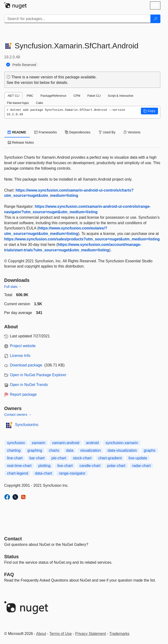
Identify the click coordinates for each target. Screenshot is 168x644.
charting (14, 450)
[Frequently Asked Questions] (9, 574)
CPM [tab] (77, 96)
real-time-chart (19, 466)
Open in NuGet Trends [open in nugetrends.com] (29, 385)
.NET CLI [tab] (13, 96)
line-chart (15, 458)
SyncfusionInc (27, 425)
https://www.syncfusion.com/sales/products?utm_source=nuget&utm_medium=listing (82, 239)
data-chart (43, 473)
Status (12, 557)
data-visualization (122, 450)
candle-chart (90, 466)
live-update (138, 458)
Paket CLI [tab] (94, 96)
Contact (13, 539)
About (41, 634)
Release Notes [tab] (21, 142)
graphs (150, 450)
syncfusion (16, 443)
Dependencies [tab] (78, 132)
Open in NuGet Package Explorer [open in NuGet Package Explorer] (38, 375)
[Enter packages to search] (77, 19)
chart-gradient (110, 458)
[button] (149, 111)
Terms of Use (61, 634)
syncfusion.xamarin (122, 443)
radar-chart (141, 466)
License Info (20, 356)
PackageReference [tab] (53, 96)
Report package (23, 394)
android (92, 443)
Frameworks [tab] (46, 132)
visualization (90, 450)
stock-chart (82, 458)
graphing (35, 450)
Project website (23, 346)
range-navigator (72, 473)
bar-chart (37, 458)
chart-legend (18, 473)
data (70, 450)
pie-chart (59, 458)
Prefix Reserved (24, 65)
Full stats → (13, 287)
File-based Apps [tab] (18, 103)
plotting (44, 466)
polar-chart (116, 466)
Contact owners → (18, 415)
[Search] (155, 19)
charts (54, 450)
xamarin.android (66, 443)
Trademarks (119, 634)
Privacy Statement (91, 634)
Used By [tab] (107, 132)
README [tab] (17, 132)
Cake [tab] (39, 103)
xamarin (39, 443)
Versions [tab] (132, 132)
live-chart (65, 466)
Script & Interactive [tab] (121, 96)
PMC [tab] (30, 96)
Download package (26, 365)
